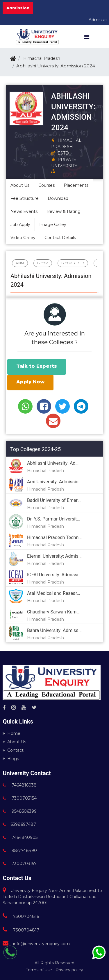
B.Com (43, 263)
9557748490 (20, 850)
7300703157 (20, 864)
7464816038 (20, 785)
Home (11, 733)
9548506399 (20, 811)
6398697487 (19, 824)
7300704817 (21, 930)
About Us (14, 742)
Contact (13, 750)
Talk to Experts (37, 366)
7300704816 (21, 916)
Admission (18, 8)
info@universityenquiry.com (36, 944)
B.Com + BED (73, 263)
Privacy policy (69, 970)
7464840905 (20, 837)
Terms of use (39, 970)
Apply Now (30, 382)
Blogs (11, 759)
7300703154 (20, 798)
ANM (20, 263)
